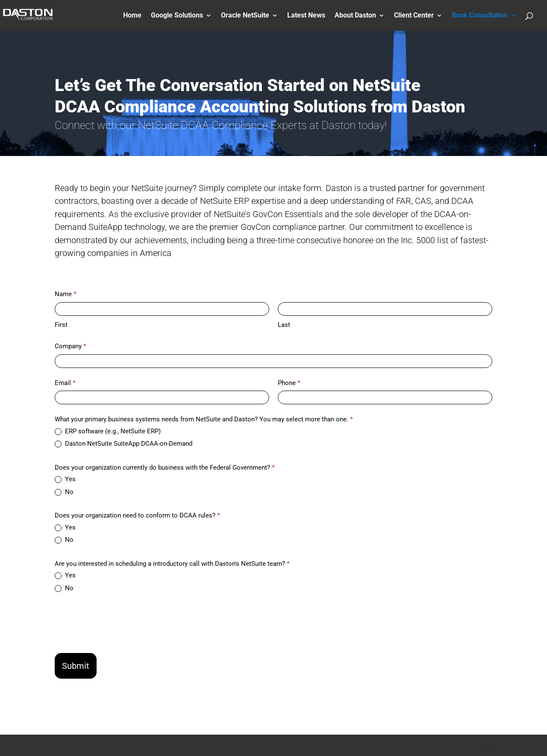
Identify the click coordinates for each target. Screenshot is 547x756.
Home (132, 16)
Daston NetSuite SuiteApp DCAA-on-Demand (124, 444)
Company (71, 346)
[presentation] (120, 622)
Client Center (414, 16)
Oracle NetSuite (245, 16)
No (64, 492)
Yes (65, 479)
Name (66, 294)
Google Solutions (177, 16)
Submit (76, 666)
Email (65, 383)
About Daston (355, 16)
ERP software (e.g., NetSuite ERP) (108, 431)
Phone (289, 383)
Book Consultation (480, 16)
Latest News (306, 16)
